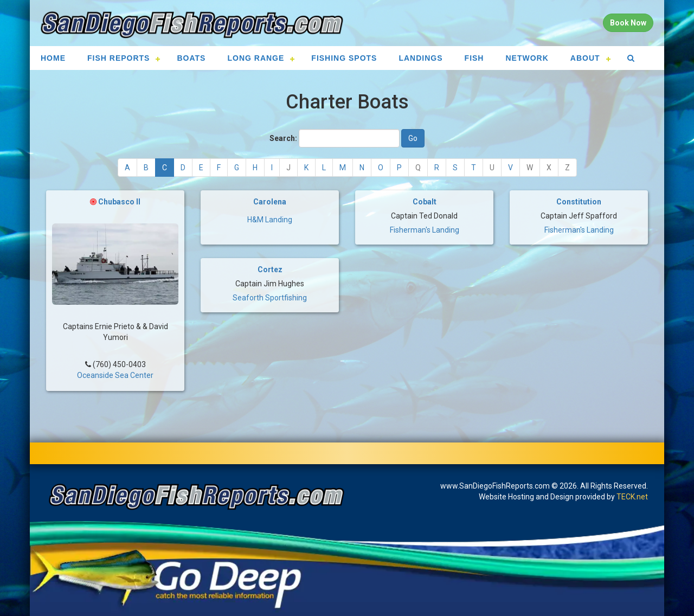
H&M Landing (270, 220)
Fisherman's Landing (425, 230)
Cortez (270, 269)
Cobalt (425, 202)
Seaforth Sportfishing (270, 298)
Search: (283, 138)
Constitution (579, 202)
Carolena (270, 202)
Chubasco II (119, 202)
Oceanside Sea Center (115, 371)
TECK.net (632, 497)
